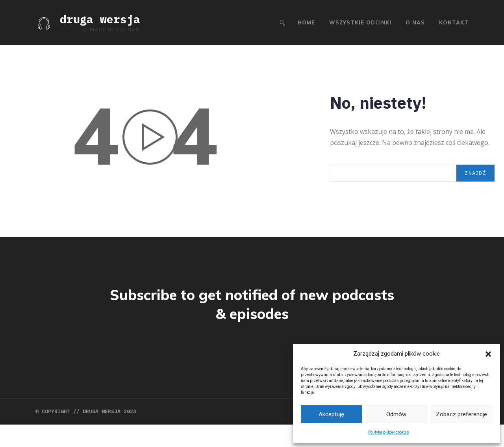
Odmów (396, 414)
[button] (488, 354)
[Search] (474, 181)
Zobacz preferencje (461, 414)
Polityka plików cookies (389, 432)
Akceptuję (331, 414)
